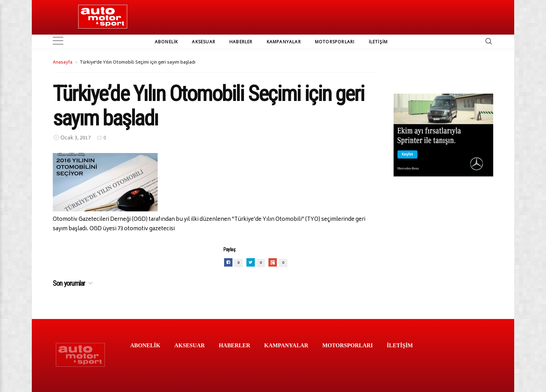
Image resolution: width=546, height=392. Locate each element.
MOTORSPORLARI (335, 42)
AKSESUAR (204, 42)
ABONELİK (167, 42)
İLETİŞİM (378, 42)
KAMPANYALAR (284, 42)
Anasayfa (63, 63)
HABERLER (241, 42)
